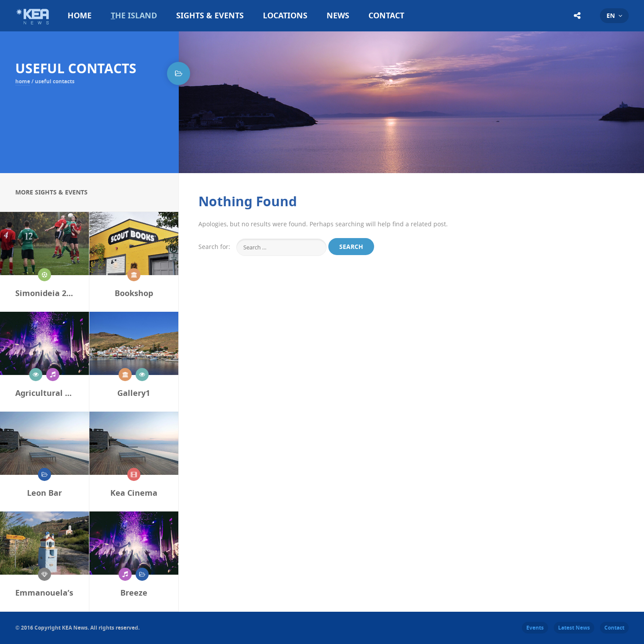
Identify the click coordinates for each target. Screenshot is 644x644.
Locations (285, 15)
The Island (134, 15)
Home (80, 15)
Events (535, 628)
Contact (386, 15)
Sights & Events (210, 15)
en (611, 15)
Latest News (574, 628)
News (338, 15)
